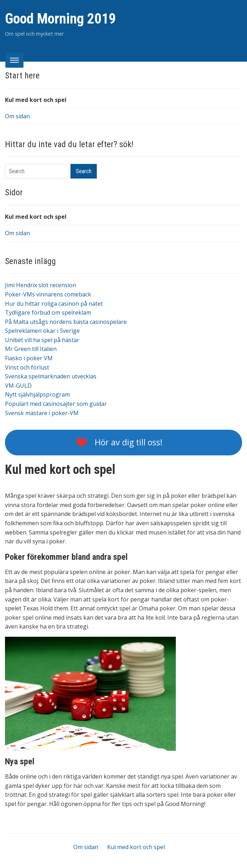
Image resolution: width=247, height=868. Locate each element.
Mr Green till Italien (31, 349)
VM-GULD (18, 386)
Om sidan (17, 116)
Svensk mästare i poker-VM (42, 413)
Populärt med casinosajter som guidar (56, 404)
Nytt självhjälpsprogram (37, 394)
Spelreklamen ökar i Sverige (42, 331)
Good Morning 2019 (60, 19)
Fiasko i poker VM (29, 358)
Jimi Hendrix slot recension (41, 285)
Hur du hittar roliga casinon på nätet (54, 304)
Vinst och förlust (27, 367)
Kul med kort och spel (36, 100)
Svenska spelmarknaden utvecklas (51, 376)
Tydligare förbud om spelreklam (48, 312)
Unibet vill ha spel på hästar (42, 340)
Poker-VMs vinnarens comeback (48, 294)
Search (84, 171)
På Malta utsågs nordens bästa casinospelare (66, 322)
